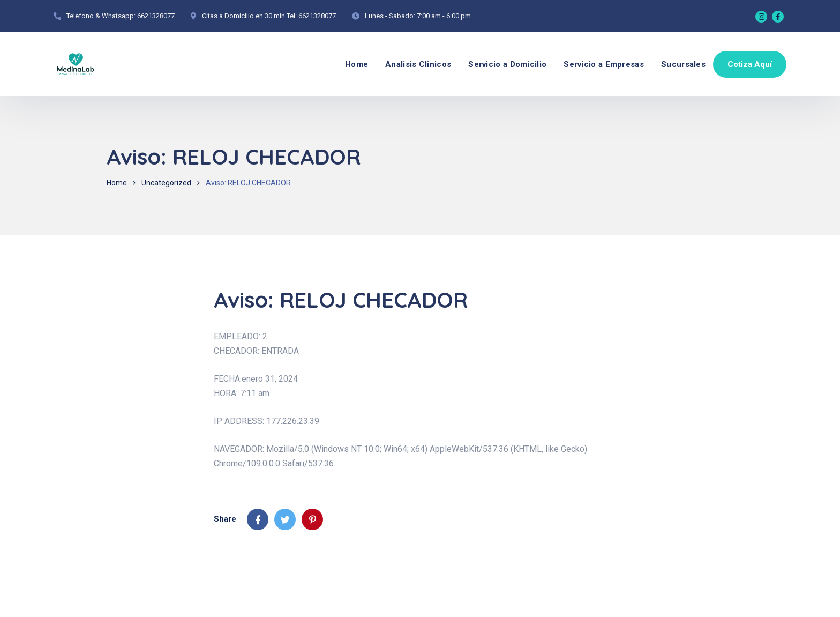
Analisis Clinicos (418, 64)
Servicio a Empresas (604, 64)
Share (225, 519)
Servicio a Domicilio (507, 64)
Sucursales (683, 64)
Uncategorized (166, 183)
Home (357, 64)
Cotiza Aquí (750, 64)
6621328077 (156, 16)
